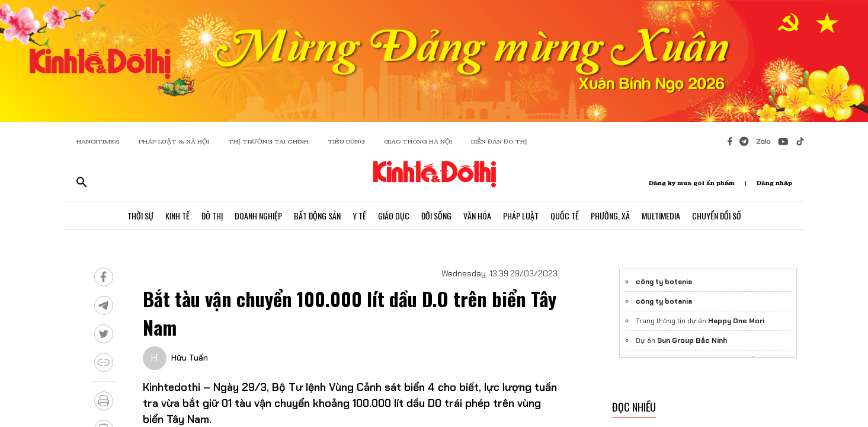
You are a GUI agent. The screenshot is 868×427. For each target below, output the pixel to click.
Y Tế (359, 216)
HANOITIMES (98, 141)
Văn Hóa (477, 216)
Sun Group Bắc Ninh (692, 340)
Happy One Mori (736, 321)
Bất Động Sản (317, 216)
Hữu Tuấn (190, 358)
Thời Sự (140, 216)
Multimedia (661, 216)
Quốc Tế (565, 216)
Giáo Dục (394, 216)
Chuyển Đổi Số (717, 216)
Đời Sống (436, 216)
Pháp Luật (521, 216)
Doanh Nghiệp (258, 216)
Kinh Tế (177, 216)
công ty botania (664, 282)
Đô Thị (212, 216)
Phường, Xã (610, 216)
